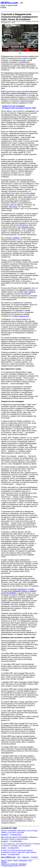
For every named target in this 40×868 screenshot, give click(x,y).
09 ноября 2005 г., (14, 854)
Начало (4, 860)
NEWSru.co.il (5, 864)
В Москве (15, 864)
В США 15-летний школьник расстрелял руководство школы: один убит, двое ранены (19, 851)
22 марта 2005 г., (14, 848)
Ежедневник (23, 860)
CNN (20, 53)
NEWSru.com (9, 3)
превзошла (22, 589)
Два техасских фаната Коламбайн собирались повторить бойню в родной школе (19, 838)
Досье (10, 860)
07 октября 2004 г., (16, 841)
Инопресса (23, 864)
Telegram (4, 862)
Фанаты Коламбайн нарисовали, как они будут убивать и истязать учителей (19, 832)
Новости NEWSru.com (10, 866)
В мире (3, 7)
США (19, 857)
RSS (30, 860)
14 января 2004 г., (16, 835)
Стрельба (34, 857)
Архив (15, 860)
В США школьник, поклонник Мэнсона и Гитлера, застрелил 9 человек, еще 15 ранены (21, 845)
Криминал (5, 835)
